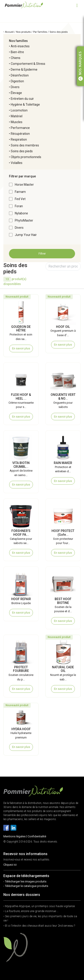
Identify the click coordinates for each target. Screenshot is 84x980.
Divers (15, 87)
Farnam (20, 192)
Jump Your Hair (26, 235)
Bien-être (17, 52)
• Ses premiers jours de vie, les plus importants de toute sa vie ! (40, 918)
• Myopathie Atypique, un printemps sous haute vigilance (39, 906)
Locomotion (19, 110)
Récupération (20, 134)
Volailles (17, 163)
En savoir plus (21, 348)
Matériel (17, 116)
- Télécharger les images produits (25, 881)
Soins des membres (25, 145)
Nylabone (21, 213)
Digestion (17, 81)
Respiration (19, 139)
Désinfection (20, 75)
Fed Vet (20, 199)
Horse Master (24, 185)
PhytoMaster (24, 220)
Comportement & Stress (28, 64)
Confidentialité (37, 836)
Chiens (16, 58)
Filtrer (42, 254)
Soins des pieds (22, 151)
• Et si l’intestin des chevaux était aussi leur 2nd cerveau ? (39, 926)
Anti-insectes (20, 46)
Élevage (16, 93)
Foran (19, 206)
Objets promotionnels (26, 157)
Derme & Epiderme (24, 70)
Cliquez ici (10, 865)
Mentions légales (14, 836)
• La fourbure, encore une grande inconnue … (31, 911)
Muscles (17, 122)
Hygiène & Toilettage (25, 105)
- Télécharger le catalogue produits (26, 886)
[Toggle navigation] (77, 5)
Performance (20, 128)
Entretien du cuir (22, 99)
